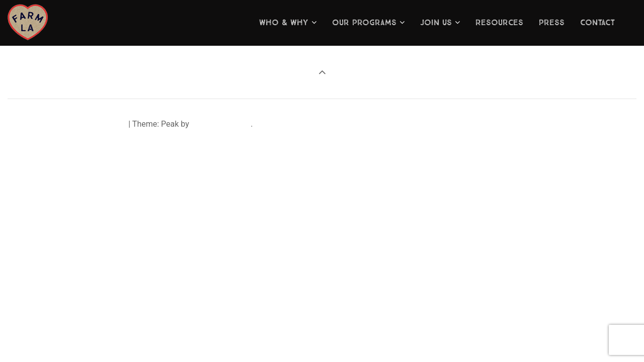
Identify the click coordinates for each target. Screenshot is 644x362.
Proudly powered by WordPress (71, 124)
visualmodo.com (221, 124)
